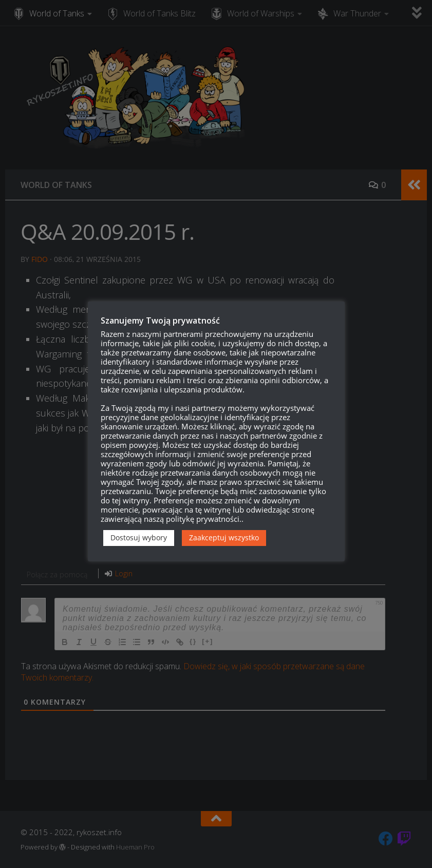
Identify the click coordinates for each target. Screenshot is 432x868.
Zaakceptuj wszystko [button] (224, 537)
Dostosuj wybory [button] (139, 537)
